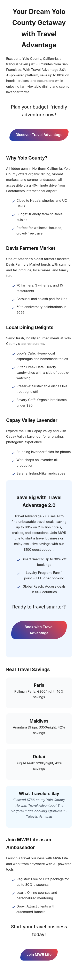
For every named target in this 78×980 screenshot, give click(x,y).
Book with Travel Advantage (39, 630)
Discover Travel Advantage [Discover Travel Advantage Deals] (39, 135)
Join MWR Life (39, 955)
